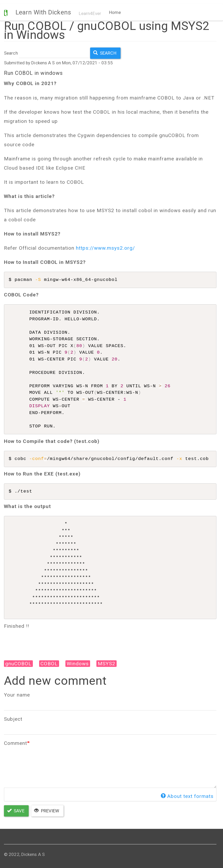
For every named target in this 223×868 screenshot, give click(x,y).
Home (115, 12)
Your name (17, 695)
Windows (78, 664)
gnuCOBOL (18, 664)
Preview (47, 811)
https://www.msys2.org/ (105, 248)
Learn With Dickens (43, 12)
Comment (15, 743)
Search (11, 53)
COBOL (49, 664)
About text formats (187, 796)
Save (16, 811)
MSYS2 (107, 664)
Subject (13, 719)
